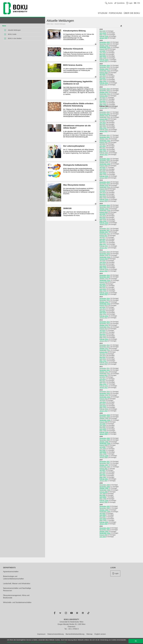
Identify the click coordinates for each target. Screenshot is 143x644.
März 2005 (103, 520)
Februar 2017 (104, 246)
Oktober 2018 (104, 209)
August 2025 (104, 49)
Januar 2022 (104, 131)
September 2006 (105, 490)
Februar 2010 (104, 409)
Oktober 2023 (104, 92)
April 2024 (103, 79)
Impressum (41, 634)
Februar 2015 (104, 293)
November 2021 (105, 137)
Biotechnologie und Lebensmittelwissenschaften (13, 578)
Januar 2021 (104, 155)
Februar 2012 (104, 362)
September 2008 (105, 443)
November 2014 (105, 300)
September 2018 (105, 210)
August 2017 (104, 236)
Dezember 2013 (105, 322)
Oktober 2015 (104, 279)
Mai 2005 (102, 517)
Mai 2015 (102, 287)
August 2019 (104, 189)
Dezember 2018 (105, 205)
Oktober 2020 (104, 162)
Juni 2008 (103, 449)
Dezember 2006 (105, 485)
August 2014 (104, 305)
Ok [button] (136, 641)
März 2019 (103, 198)
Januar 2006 (104, 502)
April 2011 (103, 382)
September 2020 (105, 164)
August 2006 (104, 492)
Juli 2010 (102, 400)
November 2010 (105, 393)
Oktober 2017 (104, 232)
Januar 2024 (104, 85)
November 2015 (105, 277)
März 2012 (103, 361)
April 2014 (103, 312)
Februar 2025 (104, 60)
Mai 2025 (102, 54)
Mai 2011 (102, 381)
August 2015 (104, 282)
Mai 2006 (102, 495)
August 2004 (104, 535)
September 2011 (105, 374)
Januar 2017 (104, 248)
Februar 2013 (104, 339)
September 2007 (105, 467)
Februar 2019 (104, 199)
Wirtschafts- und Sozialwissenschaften (17, 602)
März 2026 (103, 35)
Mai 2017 (102, 241)
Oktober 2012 (104, 348)
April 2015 (103, 289)
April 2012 (103, 359)
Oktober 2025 (104, 46)
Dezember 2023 (105, 89)
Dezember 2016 (105, 252)
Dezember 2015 (105, 275)
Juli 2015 (102, 284)
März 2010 (103, 407)
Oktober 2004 (104, 531)
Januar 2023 (104, 108)
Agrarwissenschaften (11, 572)
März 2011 (103, 384)
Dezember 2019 (105, 182)
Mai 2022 (102, 124)
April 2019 (103, 196)
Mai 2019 (102, 194)
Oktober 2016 (104, 255)
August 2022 (104, 119)
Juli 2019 (102, 191)
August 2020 (104, 166)
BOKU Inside (12, 34)
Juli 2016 (102, 261)
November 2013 (105, 323)
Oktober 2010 (104, 395)
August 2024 (104, 72)
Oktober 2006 (104, 488)
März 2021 (103, 151)
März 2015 (103, 291)
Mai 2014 (102, 311)
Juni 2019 (103, 192)
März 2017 (103, 244)
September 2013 (105, 327)
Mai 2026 (102, 31)
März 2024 (103, 81)
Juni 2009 (103, 425)
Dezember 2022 (105, 112)
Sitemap (89, 634)
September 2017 (105, 234)
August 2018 (104, 212)
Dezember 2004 (105, 528)
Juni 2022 (103, 123)
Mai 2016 (102, 264)
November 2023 (105, 90)
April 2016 (103, 266)
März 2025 (103, 58)
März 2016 (103, 267)
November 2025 (105, 44)
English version (100, 634)
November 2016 (105, 254)
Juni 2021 (103, 146)
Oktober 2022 (104, 116)
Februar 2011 (104, 386)
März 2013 (103, 337)
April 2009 (103, 429)
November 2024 (105, 67)
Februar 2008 (104, 456)
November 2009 (105, 417)
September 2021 (105, 141)
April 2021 (103, 149)
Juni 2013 (103, 332)
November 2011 (105, 370)
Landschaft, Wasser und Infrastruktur (17, 584)
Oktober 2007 (104, 465)
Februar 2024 (104, 83)
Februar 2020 (104, 176)
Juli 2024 (102, 74)
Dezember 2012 (105, 345)
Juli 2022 (102, 121)
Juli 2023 (102, 98)
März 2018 (103, 221)
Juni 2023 (103, 99)
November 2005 (105, 508)
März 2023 (103, 104)
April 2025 (103, 56)
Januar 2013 (104, 341)
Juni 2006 (103, 494)
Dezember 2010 (105, 392)
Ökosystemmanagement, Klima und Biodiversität (16, 597)
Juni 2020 (103, 169)
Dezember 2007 (105, 461)
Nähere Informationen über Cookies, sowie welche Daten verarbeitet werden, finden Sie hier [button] (37, 642)
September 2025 (105, 47)
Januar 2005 (104, 524)
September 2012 (105, 350)
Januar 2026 (104, 38)
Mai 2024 (102, 78)
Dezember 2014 (105, 298)
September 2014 (105, 304)
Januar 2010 (104, 411)
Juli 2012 (102, 354)
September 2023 (105, 94)
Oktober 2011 (104, 372)
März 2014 (103, 314)
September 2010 (105, 397)
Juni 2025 (103, 53)
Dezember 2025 (105, 42)
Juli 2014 (102, 307)
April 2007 (103, 475)
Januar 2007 (104, 481)
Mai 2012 (102, 357)
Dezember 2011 (105, 368)
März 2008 (103, 454)
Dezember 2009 (105, 415)
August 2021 (104, 142)
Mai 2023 (102, 101)
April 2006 (103, 497)
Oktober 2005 (104, 510)
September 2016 (105, 257)
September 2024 (105, 71)
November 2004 (105, 530)
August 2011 (104, 375)
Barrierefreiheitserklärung (75, 634)
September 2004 (105, 533)
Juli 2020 (102, 167)
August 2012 (104, 352)
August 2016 (104, 259)
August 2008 (104, 445)
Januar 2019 (104, 201)
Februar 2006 (104, 500)
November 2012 (105, 347)
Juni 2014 (103, 309)
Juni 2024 (103, 76)
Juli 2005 (102, 513)
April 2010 (103, 406)
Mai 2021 (102, 148)
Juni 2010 (103, 402)
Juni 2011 (103, 379)
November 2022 (105, 114)
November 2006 (105, 487)
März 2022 (103, 128)
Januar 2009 (104, 434)
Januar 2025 (104, 61)
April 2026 (103, 33)
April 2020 (103, 173)
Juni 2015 (103, 286)
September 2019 (105, 187)
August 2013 (104, 329)
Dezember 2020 (105, 159)
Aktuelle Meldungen (14, 30)
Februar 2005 (104, 522)
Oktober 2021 (104, 139)
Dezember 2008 (105, 438)
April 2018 (103, 219)
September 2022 (105, 117)
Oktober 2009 (104, 418)
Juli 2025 (102, 51)
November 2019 (105, 184)
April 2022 (103, 126)
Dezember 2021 (105, 135)
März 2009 (103, 431)
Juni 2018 (103, 216)
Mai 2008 (102, 450)
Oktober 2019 (104, 185)
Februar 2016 (104, 269)
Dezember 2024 (105, 65)
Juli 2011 (102, 377)
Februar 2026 (104, 36)
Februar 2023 (104, 106)
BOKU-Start (50, 24)
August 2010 (104, 399)
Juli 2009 (102, 424)
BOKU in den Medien (15, 38)
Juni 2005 (103, 515)
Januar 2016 (104, 271)
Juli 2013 (102, 330)
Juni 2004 (103, 537)
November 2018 (105, 207)
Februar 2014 (104, 316)
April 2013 (103, 336)
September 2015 (105, 280)
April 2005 (103, 519)
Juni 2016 (103, 262)
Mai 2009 (102, 427)
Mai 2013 (102, 334)
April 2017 (103, 242)
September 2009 (105, 420)
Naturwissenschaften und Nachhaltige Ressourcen (17, 589)
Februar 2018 (104, 223)
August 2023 (104, 96)
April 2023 (103, 103)
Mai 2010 (102, 404)
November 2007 (105, 463)
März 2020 (103, 174)
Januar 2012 (104, 364)
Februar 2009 (104, 432)
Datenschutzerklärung (56, 634)
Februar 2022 (104, 129)
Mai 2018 (102, 217)
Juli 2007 (102, 470)
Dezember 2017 (105, 229)
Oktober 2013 (104, 325)
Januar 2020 (104, 178)
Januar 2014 (104, 318)
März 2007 (103, 477)
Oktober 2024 (104, 69)
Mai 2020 (102, 171)
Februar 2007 (104, 479)
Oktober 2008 (104, 442)
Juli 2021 (102, 144)
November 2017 (105, 230)
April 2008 (103, 452)
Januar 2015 (104, 294)
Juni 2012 (103, 355)
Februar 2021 (104, 153)
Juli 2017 (102, 237)
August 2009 (104, 422)
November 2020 (105, 160)
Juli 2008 (102, 447)
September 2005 (105, 512)
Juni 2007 (103, 472)
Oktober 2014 (104, 302)
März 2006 (103, 499)
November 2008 (105, 440)
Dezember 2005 (105, 506)
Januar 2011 (104, 388)
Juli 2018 (102, 214)
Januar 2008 (104, 457)
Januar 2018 (104, 224)
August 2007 (104, 469)
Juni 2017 (103, 239)
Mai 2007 (102, 474)
